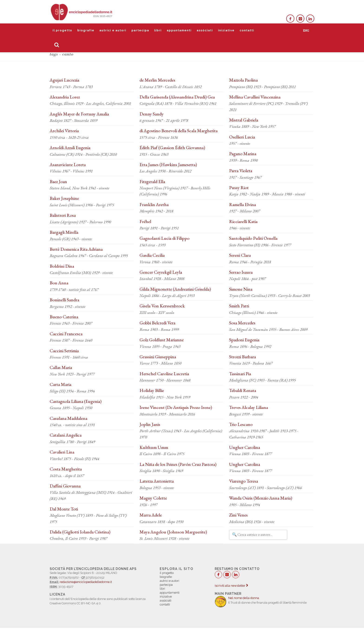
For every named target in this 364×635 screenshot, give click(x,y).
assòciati (205, 30)
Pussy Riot (239, 188)
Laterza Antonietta (157, 481)
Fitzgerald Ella (152, 181)
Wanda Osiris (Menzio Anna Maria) (261, 498)
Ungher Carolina (245, 447)
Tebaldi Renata (243, 390)
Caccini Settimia (64, 351)
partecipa (140, 30)
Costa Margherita (66, 469)
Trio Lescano (241, 424)
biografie (86, 30)
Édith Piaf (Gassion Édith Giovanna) (172, 148)
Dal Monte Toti (64, 509)
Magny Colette (153, 498)
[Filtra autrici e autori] (258, 535)
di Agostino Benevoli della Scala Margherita (179, 131)
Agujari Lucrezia (64, 80)
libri (158, 30)
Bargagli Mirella (64, 232)
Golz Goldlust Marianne (162, 340)
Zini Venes (238, 515)
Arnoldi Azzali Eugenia (70, 148)
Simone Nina (241, 289)
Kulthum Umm (154, 447)
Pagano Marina (243, 154)
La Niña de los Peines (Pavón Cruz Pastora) (178, 464)
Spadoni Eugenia (244, 340)
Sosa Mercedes (242, 323)
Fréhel (145, 221)
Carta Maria (60, 384)
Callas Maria (61, 367)
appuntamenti (179, 30)
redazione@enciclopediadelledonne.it (86, 582)
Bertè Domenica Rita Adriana (76, 249)
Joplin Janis (150, 424)
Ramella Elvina (242, 204)
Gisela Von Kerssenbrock (162, 306)
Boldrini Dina (62, 266)
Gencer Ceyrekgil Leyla (161, 272)
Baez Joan (58, 181)
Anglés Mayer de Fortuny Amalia (79, 114)
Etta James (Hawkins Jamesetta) (168, 165)
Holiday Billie (152, 390)
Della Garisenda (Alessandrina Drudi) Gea (177, 97)
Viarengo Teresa (244, 481)
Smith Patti (239, 306)
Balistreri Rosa (63, 215)
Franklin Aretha (154, 204)
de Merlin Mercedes (157, 80)
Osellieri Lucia (242, 137)
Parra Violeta (241, 171)
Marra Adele (151, 515)
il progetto (62, 30)
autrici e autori (113, 30)
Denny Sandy (152, 114)
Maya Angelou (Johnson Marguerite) (173, 532)
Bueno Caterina (64, 317)
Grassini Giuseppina (158, 357)
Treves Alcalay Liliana (249, 407)
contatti (247, 30)
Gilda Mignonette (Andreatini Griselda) (175, 289)
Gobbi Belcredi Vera (157, 323)
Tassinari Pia (240, 374)
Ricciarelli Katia (243, 221)
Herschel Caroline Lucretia (164, 374)
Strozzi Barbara (242, 357)
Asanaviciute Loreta (68, 165)
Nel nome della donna (244, 598)
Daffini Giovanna (65, 486)
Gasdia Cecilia (152, 255)
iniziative (226, 30)
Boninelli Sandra (64, 300)
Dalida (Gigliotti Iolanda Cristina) (80, 532)
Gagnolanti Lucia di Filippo (164, 238)
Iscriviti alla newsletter (231, 586)
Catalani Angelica (66, 435)
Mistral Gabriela (244, 120)
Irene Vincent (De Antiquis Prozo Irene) (176, 407)
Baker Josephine (64, 198)
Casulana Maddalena (68, 418)
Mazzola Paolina (243, 80)
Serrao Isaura (241, 272)
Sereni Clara (240, 255)
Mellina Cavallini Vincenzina (255, 97)
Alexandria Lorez (65, 97)
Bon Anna (59, 283)
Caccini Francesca (66, 334)
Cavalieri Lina (62, 452)
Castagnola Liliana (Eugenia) (76, 401)
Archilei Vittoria (64, 131)
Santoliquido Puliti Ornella (253, 238)
